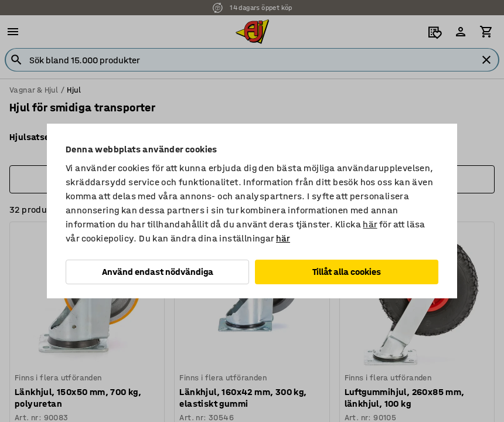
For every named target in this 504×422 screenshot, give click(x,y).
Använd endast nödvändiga (158, 272)
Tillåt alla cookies (347, 272)
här (370, 224)
